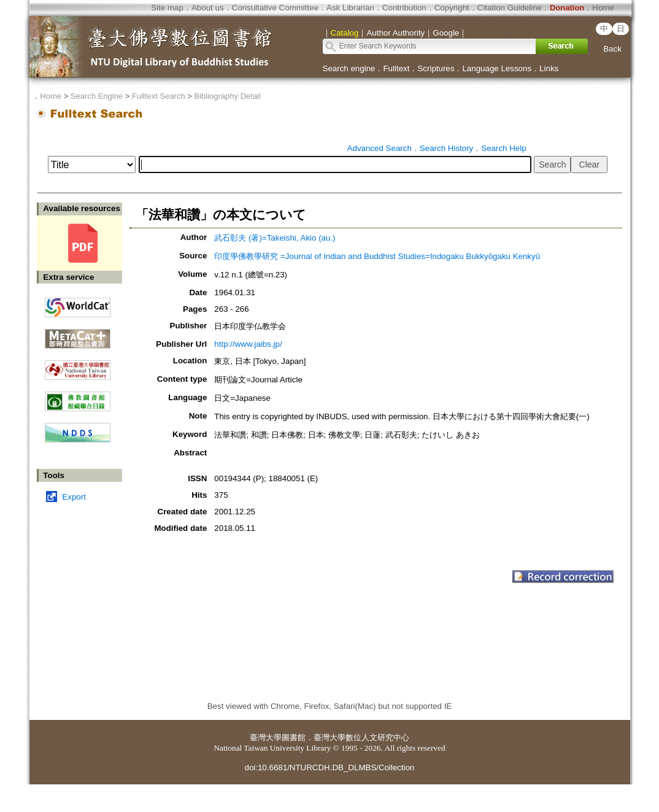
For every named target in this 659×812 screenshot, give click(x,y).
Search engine (349, 68)
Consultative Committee (275, 8)
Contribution (404, 8)
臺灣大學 (266, 737)
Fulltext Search (159, 96)
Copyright (452, 8)
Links (549, 68)
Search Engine (97, 96)
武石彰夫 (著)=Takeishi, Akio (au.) (275, 238)
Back (612, 49)
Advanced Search (380, 148)
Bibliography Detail (228, 96)
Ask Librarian (350, 8)
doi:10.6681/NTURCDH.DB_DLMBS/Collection (329, 768)
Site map (167, 8)
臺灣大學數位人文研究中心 (361, 737)
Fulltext (396, 68)
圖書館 (294, 737)
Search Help (503, 148)
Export (74, 497)
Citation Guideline (510, 8)
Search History (446, 148)
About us (208, 8)
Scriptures (436, 68)
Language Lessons (497, 68)
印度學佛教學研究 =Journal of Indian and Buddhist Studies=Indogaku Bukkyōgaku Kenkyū (377, 256)
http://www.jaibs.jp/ (248, 344)
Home (603, 8)
